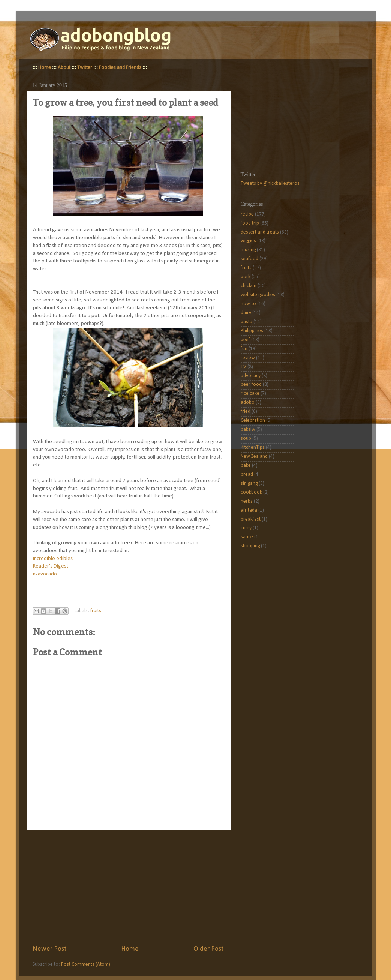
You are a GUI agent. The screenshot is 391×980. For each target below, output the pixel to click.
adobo (248, 402)
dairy (246, 313)
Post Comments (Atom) (86, 964)
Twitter (85, 68)
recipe (247, 214)
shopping (250, 546)
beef (245, 340)
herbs (247, 501)
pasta (246, 322)
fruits (96, 611)
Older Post (209, 949)
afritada (249, 510)
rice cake (250, 393)
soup (246, 438)
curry (246, 528)
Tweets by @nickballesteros (270, 184)
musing (248, 250)
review (248, 358)
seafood (249, 259)
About (64, 68)
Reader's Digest (51, 566)
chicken (249, 286)
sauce (247, 537)
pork (246, 277)
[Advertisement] (128, 887)
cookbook (251, 492)
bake (246, 465)
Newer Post (50, 949)
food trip (250, 223)
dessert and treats (260, 232)
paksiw (248, 429)
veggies (248, 241)
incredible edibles (53, 559)
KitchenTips (253, 447)
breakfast (251, 519)
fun (244, 349)
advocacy (251, 376)
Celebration (253, 420)
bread (247, 474)
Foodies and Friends (120, 68)
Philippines (252, 331)
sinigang (249, 483)
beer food (251, 384)
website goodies (258, 295)
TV (243, 367)
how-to (248, 304)
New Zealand (254, 456)
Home (45, 68)
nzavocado (45, 574)
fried (246, 411)
